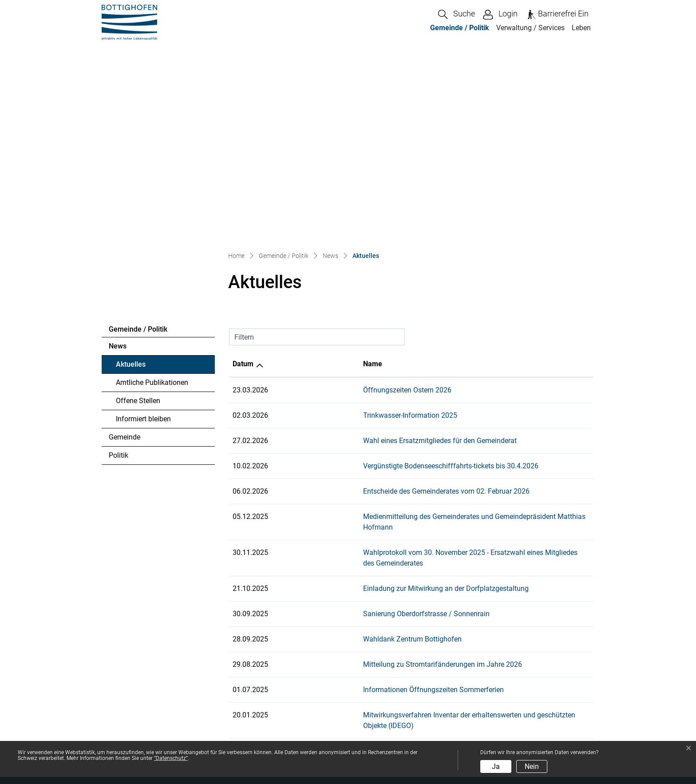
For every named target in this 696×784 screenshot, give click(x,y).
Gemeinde (125, 248)
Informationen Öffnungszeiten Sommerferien (351, 479)
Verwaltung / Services (530, 28)
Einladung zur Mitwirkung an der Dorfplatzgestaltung (363, 378)
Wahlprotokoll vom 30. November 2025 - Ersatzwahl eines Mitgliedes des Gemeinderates (419, 353)
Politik (119, 266)
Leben (581, 28)
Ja (496, 766)
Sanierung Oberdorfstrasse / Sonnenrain (344, 403)
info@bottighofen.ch (155, 656)
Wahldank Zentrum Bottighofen (330, 429)
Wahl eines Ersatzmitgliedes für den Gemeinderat (357, 251)
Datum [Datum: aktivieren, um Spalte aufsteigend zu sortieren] (243, 175)
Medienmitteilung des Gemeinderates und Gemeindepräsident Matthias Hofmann (407, 327)
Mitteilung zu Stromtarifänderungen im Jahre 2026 (360, 454)
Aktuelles (140, 178)
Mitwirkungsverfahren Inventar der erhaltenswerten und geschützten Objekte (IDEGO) (413, 505)
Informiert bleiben (143, 230)
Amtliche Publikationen (152, 193)
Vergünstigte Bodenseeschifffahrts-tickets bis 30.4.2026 (368, 277)
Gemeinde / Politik (460, 28)
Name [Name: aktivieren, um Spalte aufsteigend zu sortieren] (290, 175)
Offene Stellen (138, 212)
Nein (532, 766)
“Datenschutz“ (171, 758)
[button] (457, 14)
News (118, 157)
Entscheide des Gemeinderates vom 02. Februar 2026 (364, 302)
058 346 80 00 (149, 645)
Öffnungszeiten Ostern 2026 (325, 201)
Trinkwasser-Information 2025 (328, 226)
